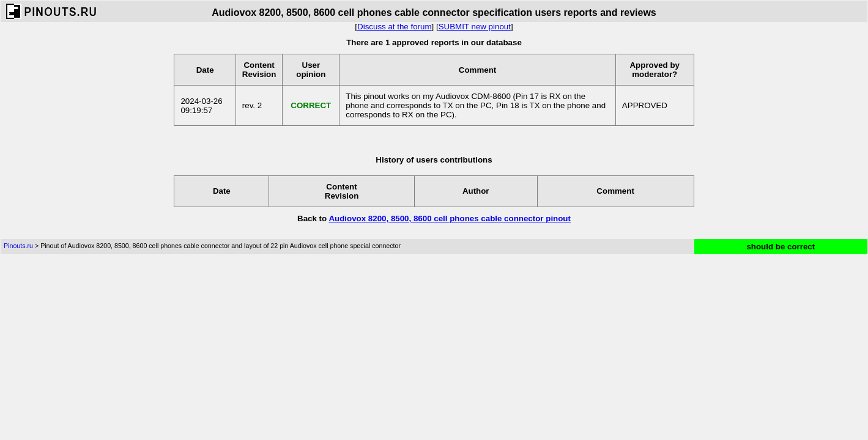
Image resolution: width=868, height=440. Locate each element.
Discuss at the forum (394, 27)
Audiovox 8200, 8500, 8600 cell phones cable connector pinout (450, 218)
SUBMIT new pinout (475, 27)
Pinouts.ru (18, 246)
